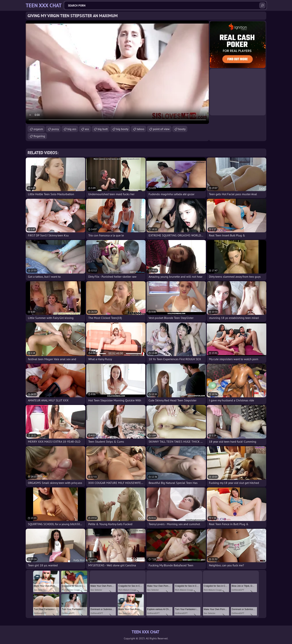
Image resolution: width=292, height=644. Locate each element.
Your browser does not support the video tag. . (117, 72)
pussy (55, 129)
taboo (141, 129)
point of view (161, 129)
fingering (39, 136)
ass (87, 129)
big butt (103, 129)
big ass (72, 129)
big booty (122, 129)
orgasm (38, 129)
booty (182, 129)
